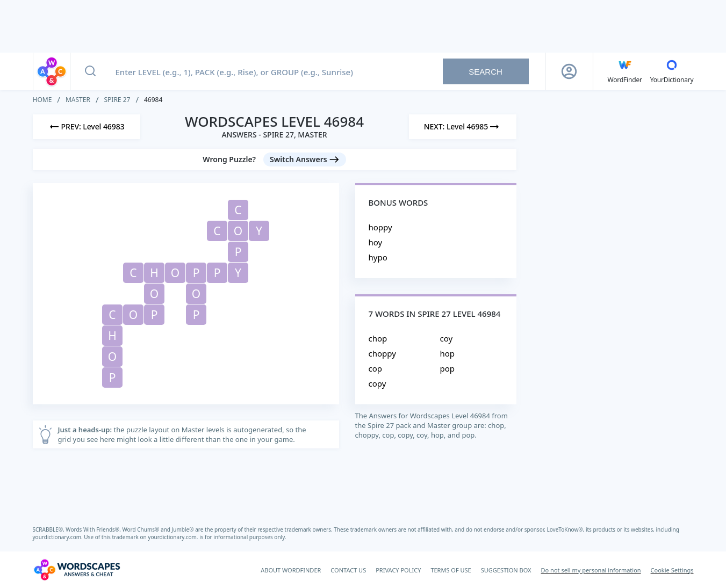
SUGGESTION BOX (506, 570)
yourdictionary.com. (59, 537)
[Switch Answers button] (305, 159)
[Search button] (90, 71)
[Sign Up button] (569, 71)
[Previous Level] (87, 127)
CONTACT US (348, 570)
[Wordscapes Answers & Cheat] (77, 570)
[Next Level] (463, 127)
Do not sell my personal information (591, 570)
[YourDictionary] (672, 71)
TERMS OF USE (451, 570)
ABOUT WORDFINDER (291, 570)
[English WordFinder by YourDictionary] (625, 71)
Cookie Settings (672, 570)
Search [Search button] (486, 72)
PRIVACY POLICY (398, 570)
